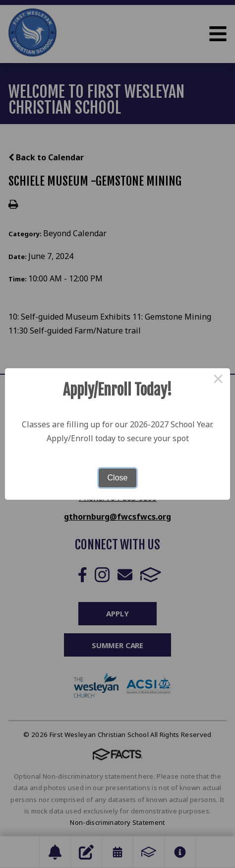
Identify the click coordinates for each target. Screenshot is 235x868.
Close (118, 478)
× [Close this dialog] (218, 380)
